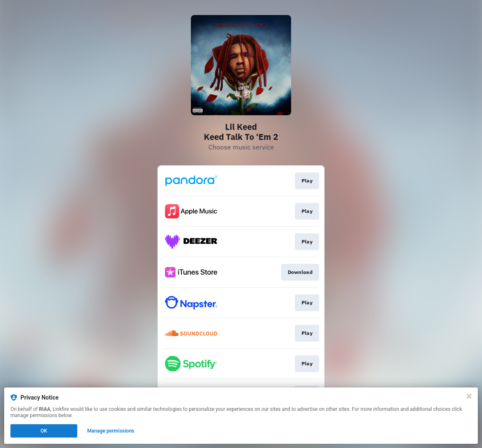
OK (44, 431)
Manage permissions (111, 431)
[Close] (469, 396)
